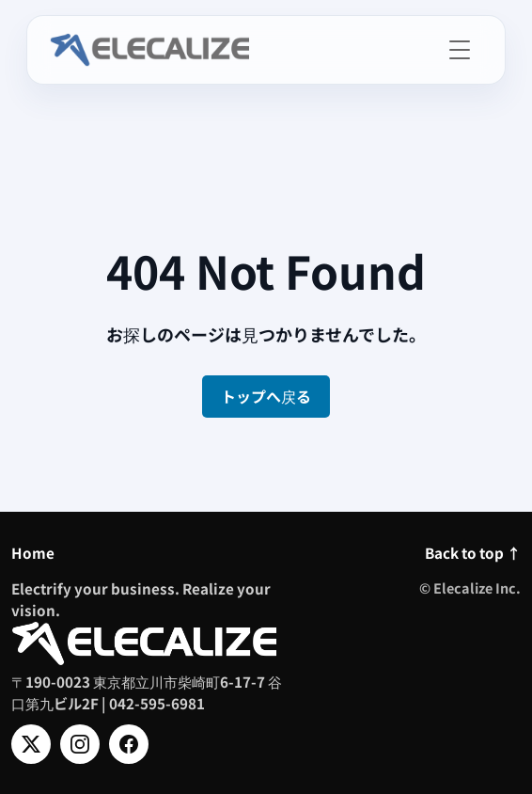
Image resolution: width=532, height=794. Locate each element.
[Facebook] (129, 744)
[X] (31, 744)
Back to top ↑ (473, 552)
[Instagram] (80, 744)
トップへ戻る (266, 396)
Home (33, 552)
